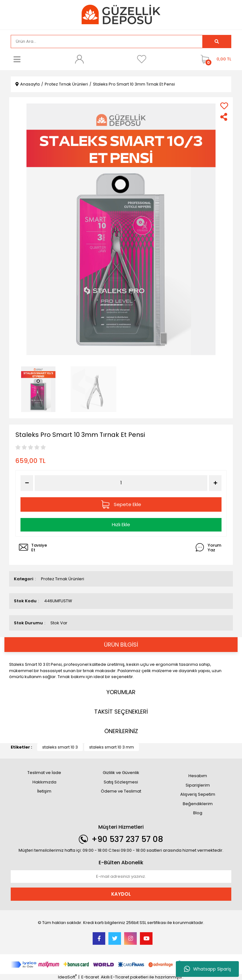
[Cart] (214, 59)
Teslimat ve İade (44, 773)
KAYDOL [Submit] (121, 894)
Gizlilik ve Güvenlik (121, 773)
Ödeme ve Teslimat (121, 791)
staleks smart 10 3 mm (112, 747)
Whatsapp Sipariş (207, 969)
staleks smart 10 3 (60, 747)
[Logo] (121, 14)
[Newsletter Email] (121, 877)
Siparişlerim (198, 785)
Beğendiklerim (198, 804)
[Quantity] (121, 483)
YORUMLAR (121, 692)
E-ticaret (90, 977)
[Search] (107, 42)
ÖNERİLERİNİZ (121, 731)
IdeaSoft (67, 977)
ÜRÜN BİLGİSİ (121, 645)
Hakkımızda (44, 782)
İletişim (44, 791)
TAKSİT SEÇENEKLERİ (121, 712)
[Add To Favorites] (224, 106)
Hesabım (198, 776)
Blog (198, 813)
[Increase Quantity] (215, 483)
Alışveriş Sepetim (198, 794)
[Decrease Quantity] (27, 483)
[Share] (224, 117)
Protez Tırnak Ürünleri (63, 579)
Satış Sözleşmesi (121, 782)
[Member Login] (79, 59)
